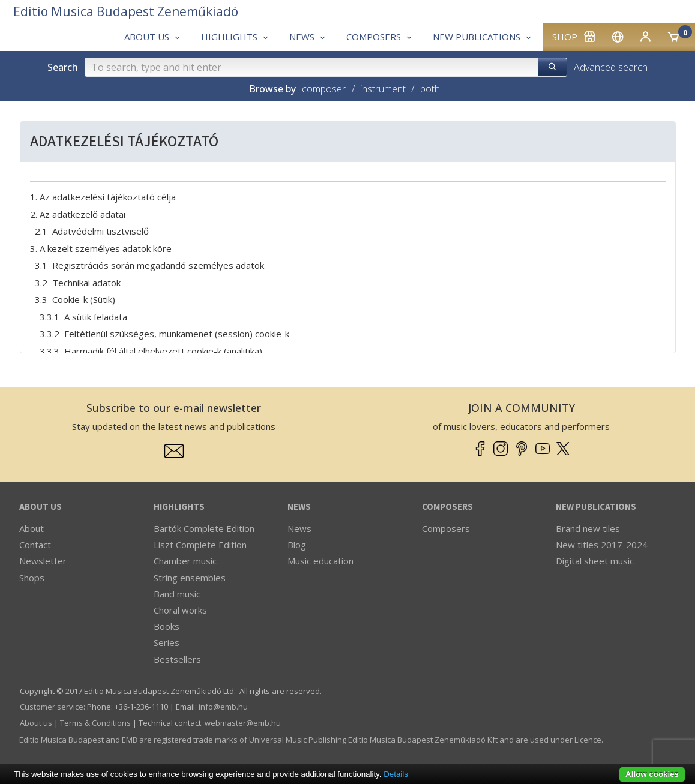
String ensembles (190, 578)
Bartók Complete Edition (204, 528)
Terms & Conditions (95, 723)
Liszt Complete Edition (200, 545)
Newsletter (43, 561)
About (32, 528)
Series (167, 642)
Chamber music (185, 561)
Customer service (52, 707)
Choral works (180, 610)
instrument (383, 89)
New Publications (596, 507)
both (430, 89)
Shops (32, 578)
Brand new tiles (588, 528)
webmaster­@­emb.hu (243, 723)
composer (324, 89)
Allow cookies (652, 774)
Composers (447, 507)
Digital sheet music (595, 561)
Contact (35, 545)
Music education (320, 561)
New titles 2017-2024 (602, 545)
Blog (297, 545)
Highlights (179, 507)
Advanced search (611, 67)
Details (396, 774)
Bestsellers (177, 659)
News (299, 507)
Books (167, 626)
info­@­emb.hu (223, 707)
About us (41, 507)
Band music (177, 594)
